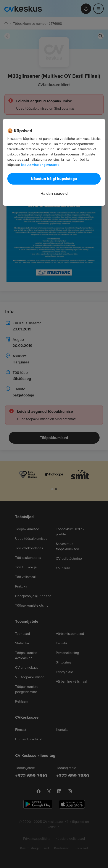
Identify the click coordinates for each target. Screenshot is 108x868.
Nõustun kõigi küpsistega (54, 179)
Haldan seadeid (54, 193)
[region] (54, 162)
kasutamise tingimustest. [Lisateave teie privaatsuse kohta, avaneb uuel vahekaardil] (40, 165)
